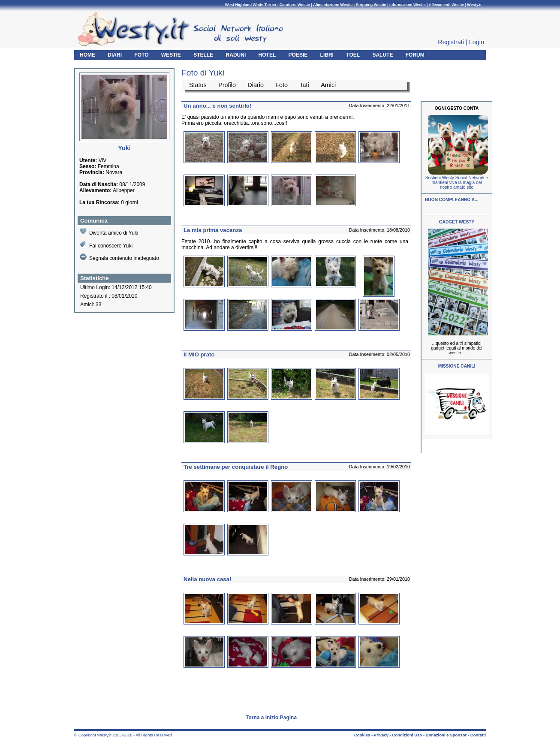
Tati (304, 85)
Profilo (227, 85)
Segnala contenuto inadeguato (119, 257)
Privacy (381, 735)
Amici (328, 85)
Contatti (478, 735)
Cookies (362, 735)
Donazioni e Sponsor (446, 735)
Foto (282, 85)
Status (198, 85)
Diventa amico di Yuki (109, 232)
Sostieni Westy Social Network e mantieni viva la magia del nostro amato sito (457, 182)
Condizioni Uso (407, 735)
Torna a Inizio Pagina (271, 718)
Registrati (451, 42)
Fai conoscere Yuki (106, 245)
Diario (256, 85)
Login (477, 42)
